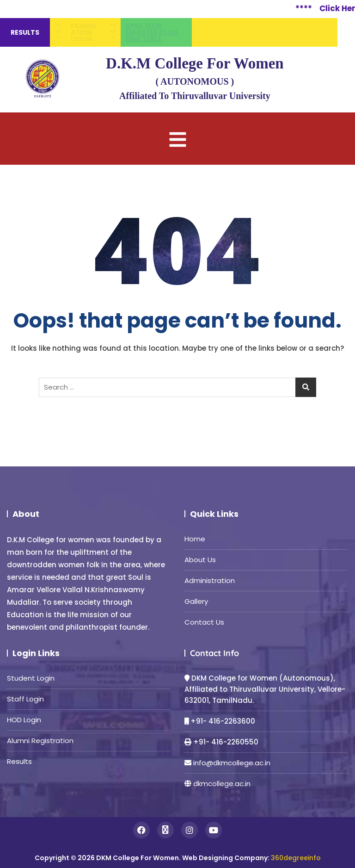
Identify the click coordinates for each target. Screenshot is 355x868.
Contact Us (204, 622)
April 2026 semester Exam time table (151, 32)
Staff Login (25, 699)
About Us (200, 560)
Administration (210, 580)
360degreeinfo (296, 858)
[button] (177, 139)
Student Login (31, 678)
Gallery (196, 601)
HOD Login (24, 720)
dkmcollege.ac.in (222, 784)
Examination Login (83, 32)
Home (195, 539)
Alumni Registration (40, 741)
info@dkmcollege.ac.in (232, 763)
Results (19, 761)
